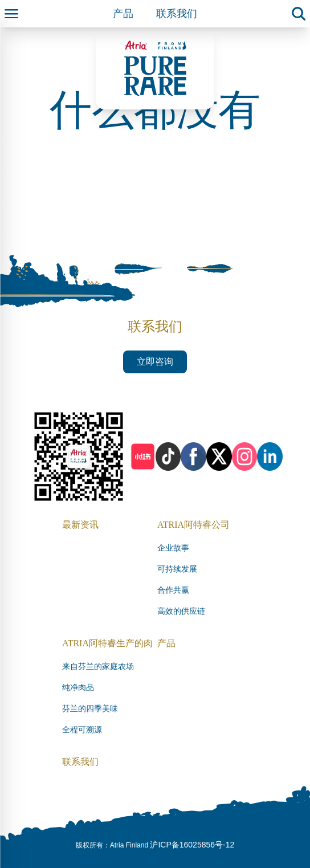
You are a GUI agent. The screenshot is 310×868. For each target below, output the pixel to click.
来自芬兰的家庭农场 (98, 667)
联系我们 (177, 14)
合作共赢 (173, 590)
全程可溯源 (82, 730)
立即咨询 (155, 362)
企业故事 (173, 548)
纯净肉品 (78, 688)
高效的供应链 (181, 611)
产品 (123, 14)
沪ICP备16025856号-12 (192, 845)
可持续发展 (177, 569)
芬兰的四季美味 (90, 709)
